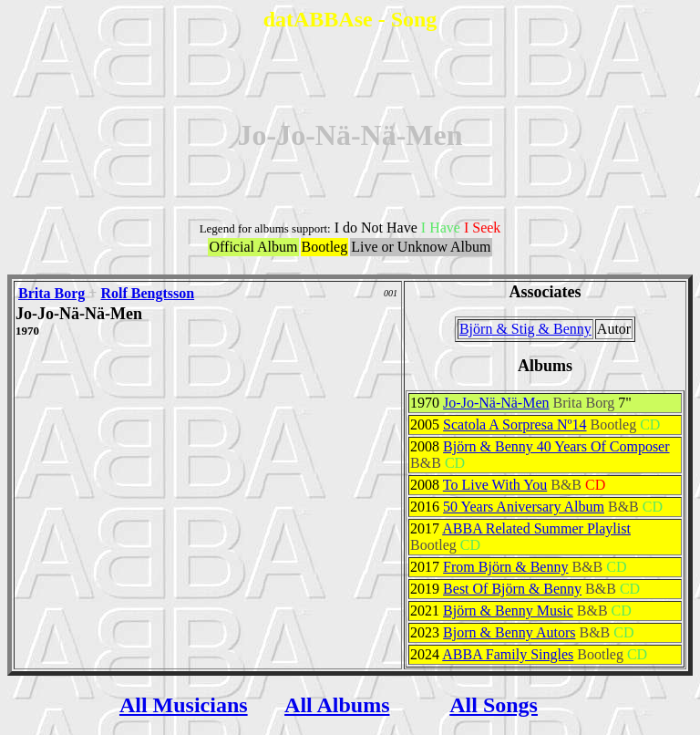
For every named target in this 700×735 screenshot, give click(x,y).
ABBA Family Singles (508, 654)
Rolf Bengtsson (147, 293)
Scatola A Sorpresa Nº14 (515, 424)
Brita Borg (51, 293)
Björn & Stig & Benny (525, 329)
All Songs (494, 705)
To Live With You (495, 485)
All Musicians (184, 705)
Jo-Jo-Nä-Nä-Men (496, 403)
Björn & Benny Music (508, 611)
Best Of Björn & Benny (512, 589)
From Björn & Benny (505, 567)
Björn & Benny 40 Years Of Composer (556, 446)
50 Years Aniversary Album (524, 507)
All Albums (337, 705)
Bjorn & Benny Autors (509, 632)
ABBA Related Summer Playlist (536, 528)
